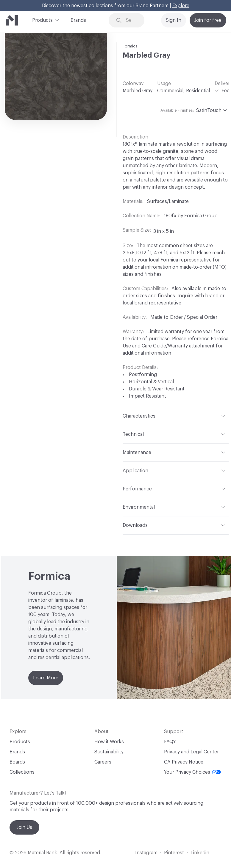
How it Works (109, 742)
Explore (181, 6)
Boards (17, 762)
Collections (22, 772)
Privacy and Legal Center (191, 752)
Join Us (24, 827)
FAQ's (170, 742)
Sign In (174, 20)
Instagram (146, 853)
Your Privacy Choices (192, 772)
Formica (130, 46)
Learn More (46, 678)
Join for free (208, 20)
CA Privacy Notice (184, 762)
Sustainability (109, 752)
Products (42, 20)
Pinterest (174, 853)
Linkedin (200, 853)
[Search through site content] (131, 20)
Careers (103, 762)
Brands (78, 20)
